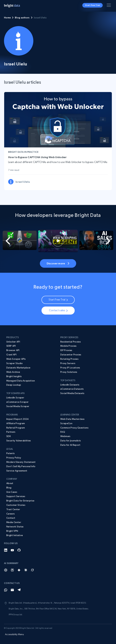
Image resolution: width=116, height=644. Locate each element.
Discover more (58, 263)
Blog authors (22, 18)
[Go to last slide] (6, 241)
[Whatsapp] (6, 590)
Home (7, 18)
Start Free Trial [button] (92, 5)
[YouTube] (12, 550)
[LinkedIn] (6, 550)
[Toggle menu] (109, 6)
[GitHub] (19, 550)
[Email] (12, 590)
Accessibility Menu (14, 634)
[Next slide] (110, 241)
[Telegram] (19, 590)
